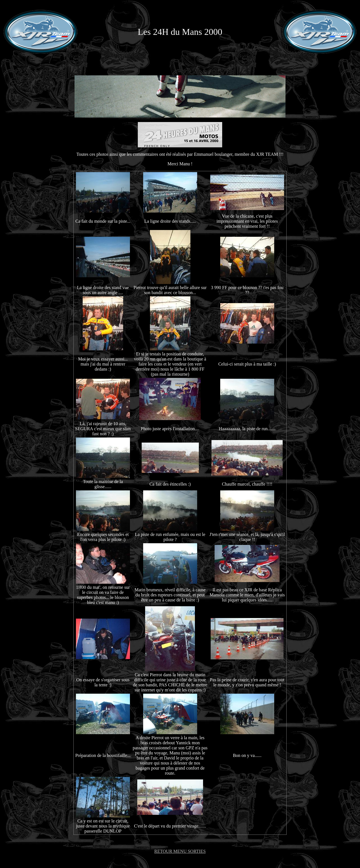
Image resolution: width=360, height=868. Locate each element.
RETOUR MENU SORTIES (180, 851)
